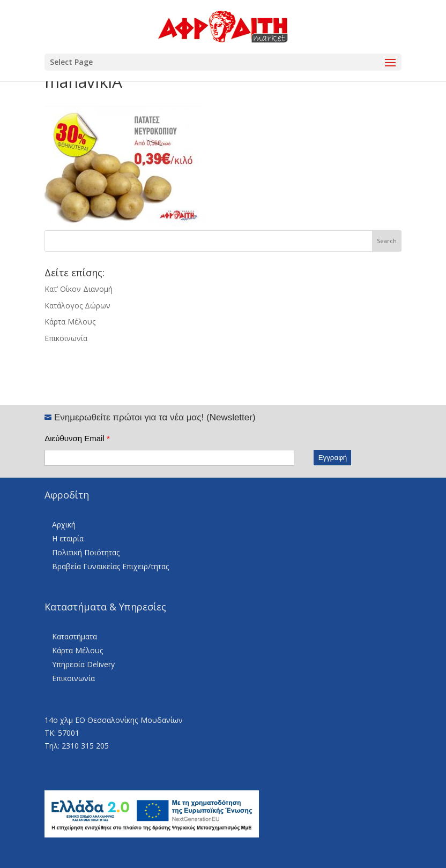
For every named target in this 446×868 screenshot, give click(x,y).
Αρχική (64, 524)
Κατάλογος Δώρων (77, 305)
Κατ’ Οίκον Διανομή (79, 289)
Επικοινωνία (66, 338)
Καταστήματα (75, 636)
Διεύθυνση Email (77, 438)
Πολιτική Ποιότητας (86, 552)
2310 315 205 (85, 746)
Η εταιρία (68, 538)
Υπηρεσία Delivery (83, 664)
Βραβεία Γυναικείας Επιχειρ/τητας (110, 566)
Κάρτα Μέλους (70, 322)
